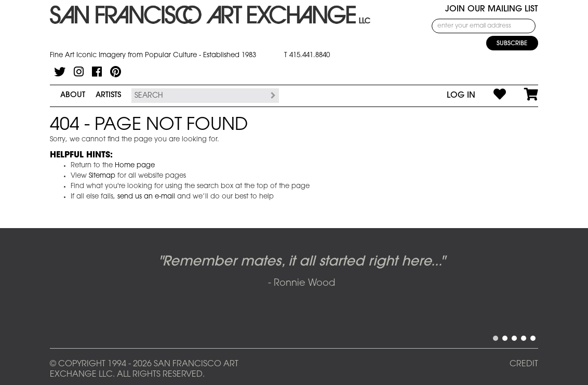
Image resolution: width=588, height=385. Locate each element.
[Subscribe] (512, 43)
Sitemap (102, 176)
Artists (108, 95)
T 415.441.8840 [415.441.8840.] (307, 55)
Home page (135, 165)
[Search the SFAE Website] (199, 96)
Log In (461, 96)
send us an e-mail (146, 197)
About (73, 95)
